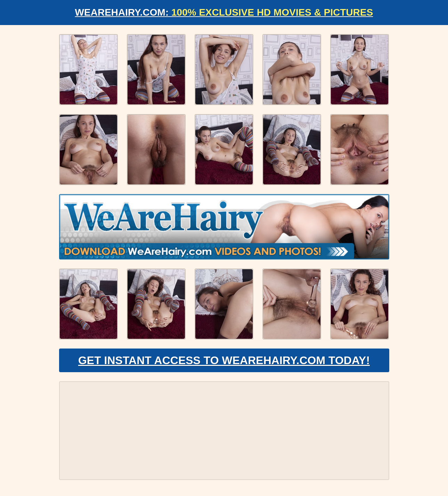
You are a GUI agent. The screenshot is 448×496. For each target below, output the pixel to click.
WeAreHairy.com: (224, 12)
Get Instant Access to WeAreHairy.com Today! (224, 360)
